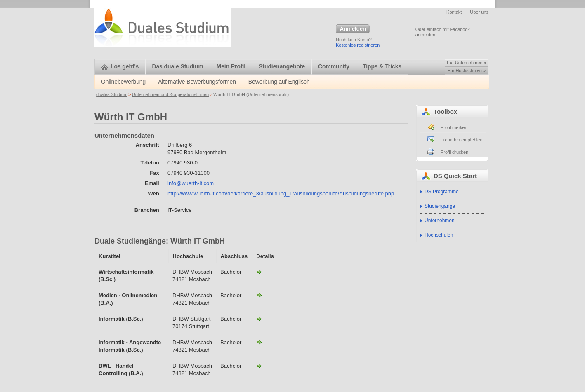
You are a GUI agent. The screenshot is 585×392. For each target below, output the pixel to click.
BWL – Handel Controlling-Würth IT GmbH (259, 366)
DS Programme (442, 192)
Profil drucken (454, 152)
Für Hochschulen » (467, 70)
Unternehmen (440, 221)
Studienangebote (282, 67)
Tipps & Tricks (382, 67)
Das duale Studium (177, 67)
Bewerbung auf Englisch (279, 82)
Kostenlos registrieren (358, 45)
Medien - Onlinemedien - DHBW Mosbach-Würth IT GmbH (259, 295)
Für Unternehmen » (466, 63)
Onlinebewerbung (123, 82)
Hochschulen (439, 235)
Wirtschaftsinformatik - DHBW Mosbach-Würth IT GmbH (259, 272)
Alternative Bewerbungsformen (197, 82)
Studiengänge (440, 206)
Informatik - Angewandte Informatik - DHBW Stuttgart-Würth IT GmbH (259, 319)
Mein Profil (231, 67)
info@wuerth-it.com (191, 183)
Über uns (479, 12)
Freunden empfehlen (462, 140)
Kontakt (454, 12)
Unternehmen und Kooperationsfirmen (171, 94)
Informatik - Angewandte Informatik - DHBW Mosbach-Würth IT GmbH (259, 342)
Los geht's (120, 67)
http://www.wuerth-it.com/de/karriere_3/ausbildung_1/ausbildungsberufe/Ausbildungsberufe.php (281, 194)
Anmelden (353, 29)
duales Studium (112, 94)
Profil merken (454, 127)
